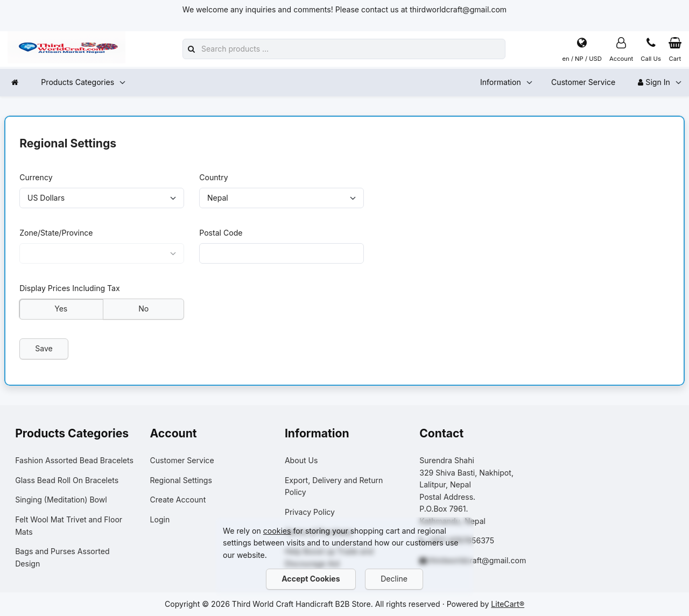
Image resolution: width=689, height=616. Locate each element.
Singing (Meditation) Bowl (61, 500)
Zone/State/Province (56, 233)
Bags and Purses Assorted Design (62, 557)
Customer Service (583, 82)
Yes (61, 309)
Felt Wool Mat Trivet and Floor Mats (69, 526)
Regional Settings (181, 480)
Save (44, 348)
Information (501, 82)
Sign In (654, 82)
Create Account (178, 500)
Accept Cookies (311, 579)
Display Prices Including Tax (70, 289)
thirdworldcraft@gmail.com (477, 560)
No (143, 309)
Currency (36, 177)
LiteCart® (508, 604)
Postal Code (221, 233)
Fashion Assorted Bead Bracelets (74, 460)
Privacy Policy (310, 512)
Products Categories (78, 82)
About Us (301, 460)
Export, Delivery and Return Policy (334, 486)
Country (213, 177)
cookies (277, 531)
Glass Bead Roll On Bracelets (67, 480)
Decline (395, 579)
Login (160, 519)
